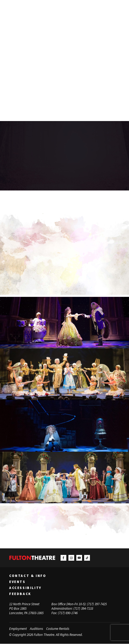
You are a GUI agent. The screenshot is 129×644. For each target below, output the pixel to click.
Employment (18, 629)
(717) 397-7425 (97, 604)
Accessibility (25, 588)
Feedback (20, 594)
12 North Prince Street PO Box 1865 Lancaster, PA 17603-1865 (26, 609)
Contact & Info (28, 576)
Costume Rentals (58, 629)
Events (17, 582)
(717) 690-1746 (68, 613)
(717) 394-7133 (83, 609)
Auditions (36, 629)
